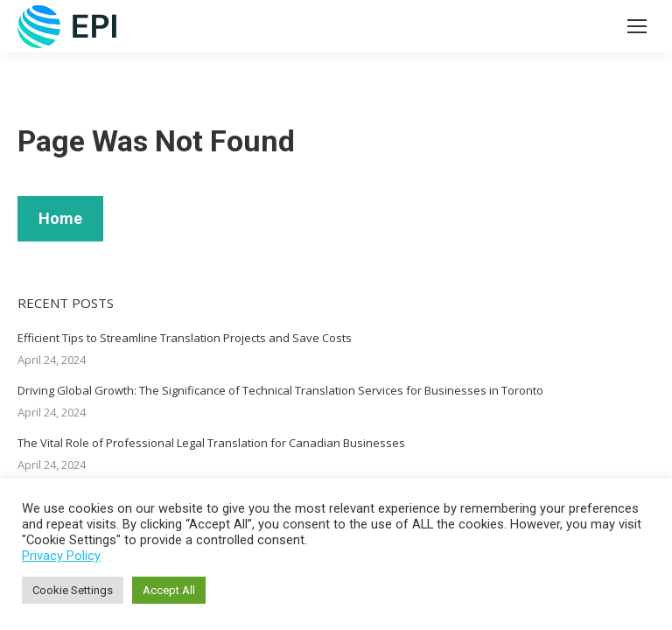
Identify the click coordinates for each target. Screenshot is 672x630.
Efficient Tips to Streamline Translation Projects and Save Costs (185, 338)
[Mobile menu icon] (637, 26)
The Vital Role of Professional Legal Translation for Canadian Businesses (211, 443)
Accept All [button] (169, 590)
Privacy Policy (61, 556)
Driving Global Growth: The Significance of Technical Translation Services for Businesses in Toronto (280, 390)
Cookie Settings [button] (73, 590)
